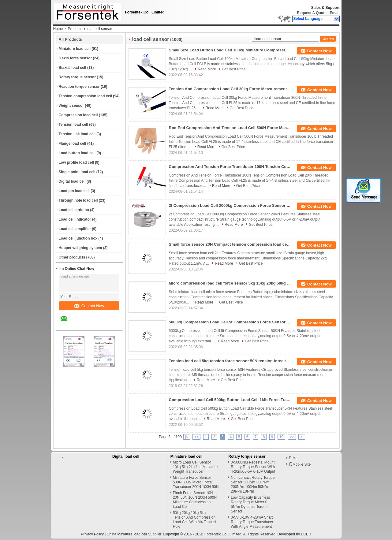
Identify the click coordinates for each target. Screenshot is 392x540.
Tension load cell (73, 125)
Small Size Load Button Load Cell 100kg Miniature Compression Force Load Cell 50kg (230, 50)
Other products (72, 257)
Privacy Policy (92, 534)
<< (196, 437)
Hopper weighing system (80, 248)
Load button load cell (77, 153)
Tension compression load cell (86, 96)
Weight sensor (71, 106)
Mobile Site (300, 464)
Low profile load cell (76, 162)
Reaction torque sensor (79, 87)
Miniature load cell (75, 49)
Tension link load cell (77, 134)
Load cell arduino (74, 210)
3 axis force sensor (75, 58)
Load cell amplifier (75, 229)
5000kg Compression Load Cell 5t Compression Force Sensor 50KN (230, 322)
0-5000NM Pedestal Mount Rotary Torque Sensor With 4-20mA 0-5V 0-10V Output (253, 467)
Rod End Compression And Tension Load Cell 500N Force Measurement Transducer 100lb (230, 128)
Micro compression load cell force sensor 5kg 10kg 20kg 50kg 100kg (230, 283)
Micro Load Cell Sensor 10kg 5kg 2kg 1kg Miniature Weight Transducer (195, 467)
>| (302, 437)
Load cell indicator (75, 219)
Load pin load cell (74, 191)
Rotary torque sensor (77, 77)
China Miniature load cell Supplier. (135, 534)
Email (334, 13)
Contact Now (89, 306)
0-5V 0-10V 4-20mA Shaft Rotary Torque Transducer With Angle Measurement (252, 522)
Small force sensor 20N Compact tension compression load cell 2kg (230, 244)
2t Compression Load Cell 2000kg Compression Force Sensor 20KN (230, 205)
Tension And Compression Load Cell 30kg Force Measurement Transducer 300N (230, 89)
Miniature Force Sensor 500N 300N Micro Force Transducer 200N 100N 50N (196, 482)
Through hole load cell (78, 200)
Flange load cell (73, 143)
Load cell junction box (78, 238)
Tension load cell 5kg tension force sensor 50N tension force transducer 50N (230, 361)
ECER (306, 534)
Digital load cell (72, 181)
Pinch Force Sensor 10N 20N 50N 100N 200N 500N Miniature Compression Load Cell (195, 500)
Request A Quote (312, 13)
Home (58, 29)
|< (187, 437)
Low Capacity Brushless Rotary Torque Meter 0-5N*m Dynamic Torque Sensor (250, 504)
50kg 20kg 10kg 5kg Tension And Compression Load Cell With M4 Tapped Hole (194, 520)
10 (281, 437)
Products (75, 29)
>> (292, 437)
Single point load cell (77, 172)
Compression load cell (78, 115)
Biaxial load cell (73, 68)
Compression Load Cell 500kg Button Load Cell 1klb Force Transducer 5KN (230, 400)
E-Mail (294, 458)
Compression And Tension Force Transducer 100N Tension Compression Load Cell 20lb (230, 167)
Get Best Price (234, 69)
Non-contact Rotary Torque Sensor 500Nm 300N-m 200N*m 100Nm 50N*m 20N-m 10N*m (253, 484)
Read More (207, 69)
